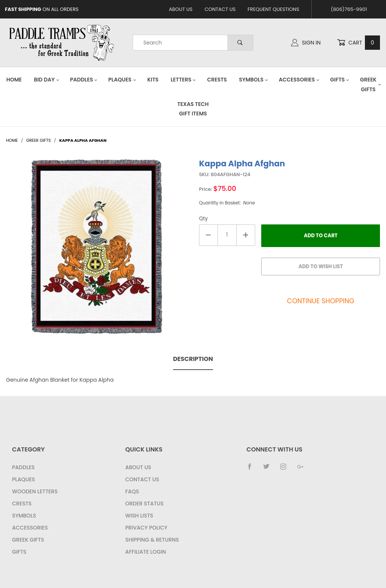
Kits (153, 80)
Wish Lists (139, 516)
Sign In (306, 43)
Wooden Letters (35, 491)
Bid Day (47, 80)
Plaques (122, 80)
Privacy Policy (146, 528)
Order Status (144, 504)
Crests (217, 80)
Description (193, 359)
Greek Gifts (28, 540)
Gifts (340, 80)
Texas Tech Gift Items (193, 109)
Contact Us (220, 9)
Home (14, 80)
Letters (184, 80)
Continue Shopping (321, 301)
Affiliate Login (146, 552)
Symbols (254, 80)
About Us (181, 9)
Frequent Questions (273, 9)
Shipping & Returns (152, 540)
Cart (358, 43)
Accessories (299, 80)
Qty (203, 219)
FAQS (132, 491)
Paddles (84, 80)
